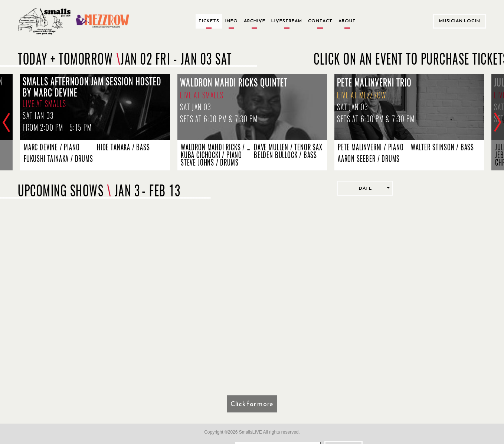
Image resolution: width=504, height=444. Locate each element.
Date (365, 188)
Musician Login (460, 21)
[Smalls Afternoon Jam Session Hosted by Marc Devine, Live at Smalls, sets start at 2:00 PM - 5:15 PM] (95, 107)
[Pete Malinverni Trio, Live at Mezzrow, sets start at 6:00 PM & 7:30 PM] (409, 107)
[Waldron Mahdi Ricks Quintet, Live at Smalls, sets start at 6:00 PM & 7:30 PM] (252, 107)
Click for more (252, 404)
